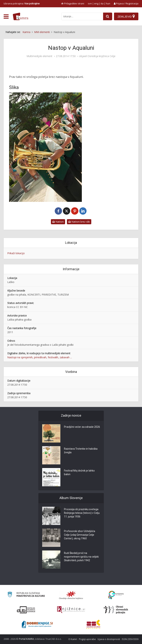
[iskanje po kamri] (82, 16)
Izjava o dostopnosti (109, 639)
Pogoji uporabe (87, 639)
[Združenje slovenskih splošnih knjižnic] (71, 610)
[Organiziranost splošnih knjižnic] (71, 595)
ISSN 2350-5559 (130, 639)
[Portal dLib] (26, 610)
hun (108, 3)
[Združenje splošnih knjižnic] (93, 624)
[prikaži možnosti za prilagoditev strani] (73, 3)
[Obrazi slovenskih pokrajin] (116, 610)
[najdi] (108, 16)
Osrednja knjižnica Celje (101, 56)
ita (102, 3)
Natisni (58, 222)
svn (90, 3)
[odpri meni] (6, 17)
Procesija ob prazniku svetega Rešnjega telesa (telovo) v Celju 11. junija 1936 (82, 513)
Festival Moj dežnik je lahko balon (79, 473)
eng (96, 3)
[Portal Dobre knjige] (37, 624)
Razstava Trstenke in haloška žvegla (81, 451)
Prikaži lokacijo (16, 253)
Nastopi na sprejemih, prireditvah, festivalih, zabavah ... (40, 357)
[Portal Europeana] (116, 595)
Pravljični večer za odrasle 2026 (82, 427)
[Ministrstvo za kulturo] (26, 595)
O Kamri (73, 639)
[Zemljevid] (126, 16)
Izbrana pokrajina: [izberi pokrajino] (22, 3)
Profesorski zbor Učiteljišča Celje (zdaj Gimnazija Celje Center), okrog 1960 (80, 535)
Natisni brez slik (79, 222)
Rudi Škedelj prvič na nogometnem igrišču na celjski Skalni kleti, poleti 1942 (81, 557)
